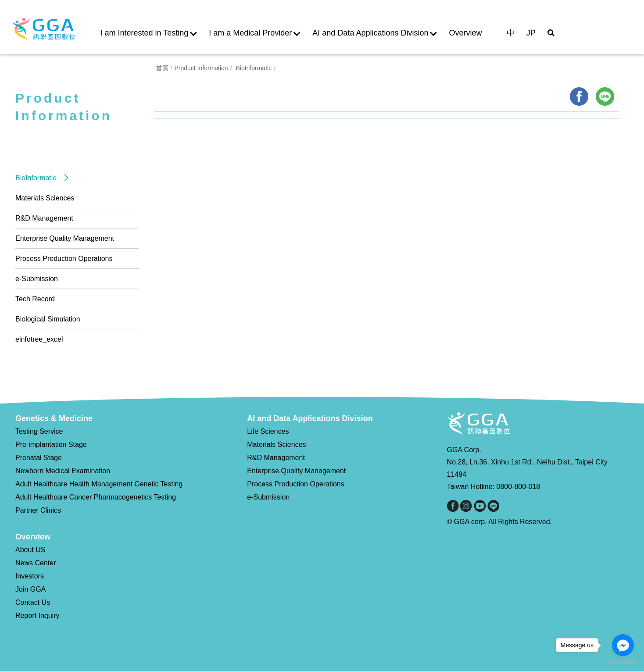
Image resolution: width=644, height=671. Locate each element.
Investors (30, 576)
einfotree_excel (39, 339)
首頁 (160, 71)
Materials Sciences (45, 198)
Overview (466, 33)
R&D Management (44, 218)
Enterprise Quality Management (65, 238)
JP (531, 33)
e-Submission (37, 279)
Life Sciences (268, 431)
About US (30, 550)
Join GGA (30, 589)
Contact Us (33, 602)
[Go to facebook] (623, 645)
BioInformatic (37, 178)
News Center (36, 563)
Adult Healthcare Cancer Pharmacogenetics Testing (96, 497)
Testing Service (39, 431)
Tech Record (35, 299)
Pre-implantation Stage (51, 444)
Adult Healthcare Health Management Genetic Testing (99, 484)
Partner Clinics (38, 510)
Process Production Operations (64, 259)
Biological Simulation (48, 319)
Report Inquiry (38, 616)
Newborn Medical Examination (63, 471)
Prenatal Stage (39, 458)
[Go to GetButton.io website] (623, 662)
